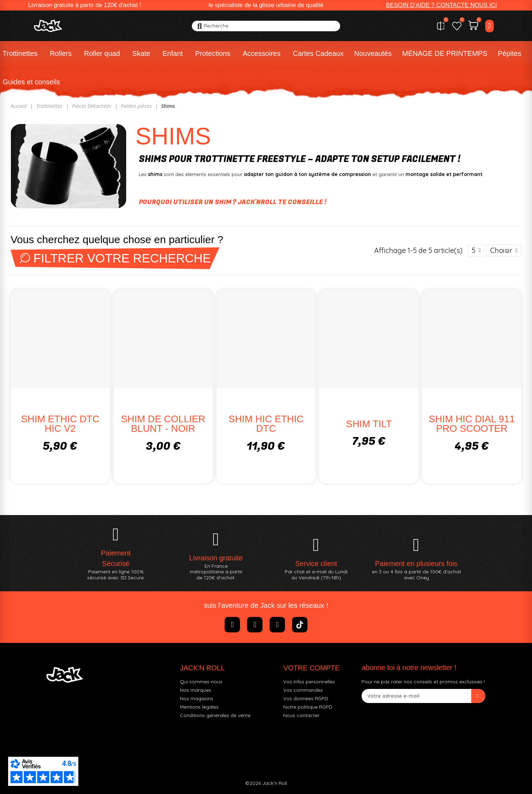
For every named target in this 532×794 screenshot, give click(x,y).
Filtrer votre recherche (115, 258)
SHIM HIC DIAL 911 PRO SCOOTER (472, 424)
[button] (441, 5)
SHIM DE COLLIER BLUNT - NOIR (163, 424)
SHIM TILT (369, 424)
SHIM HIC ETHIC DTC (266, 424)
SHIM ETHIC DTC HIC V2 (60, 424)
